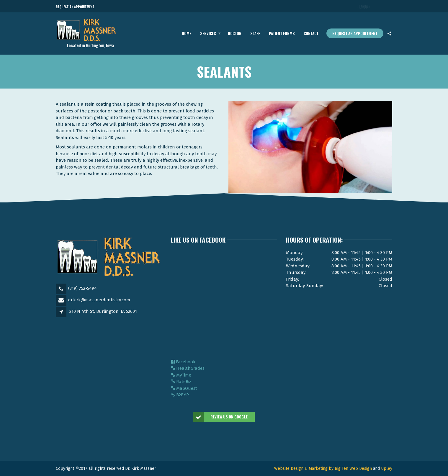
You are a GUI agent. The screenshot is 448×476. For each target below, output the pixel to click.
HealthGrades (188, 368)
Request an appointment (355, 33)
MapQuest (184, 388)
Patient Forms (282, 33)
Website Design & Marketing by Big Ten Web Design (323, 468)
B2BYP (180, 395)
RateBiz (181, 382)
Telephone (365, 7)
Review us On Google (221, 417)
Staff (255, 33)
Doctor (235, 33)
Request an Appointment (75, 7)
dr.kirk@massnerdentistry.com (99, 300)
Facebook (183, 362)
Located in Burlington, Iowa (90, 45)
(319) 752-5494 (82, 288)
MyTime (181, 375)
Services (208, 33)
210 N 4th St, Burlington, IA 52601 (103, 311)
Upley (387, 468)
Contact (311, 33)
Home (187, 33)
